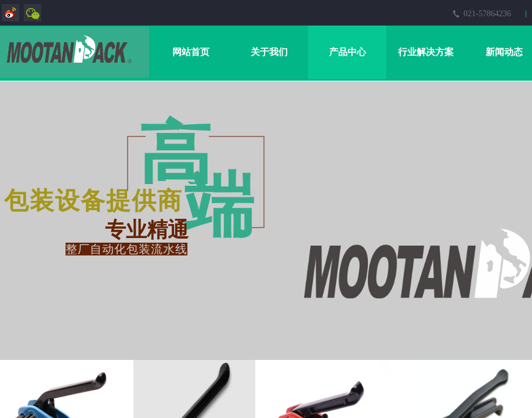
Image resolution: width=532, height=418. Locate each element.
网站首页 (191, 52)
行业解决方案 (426, 52)
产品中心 (348, 52)
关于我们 (269, 52)
